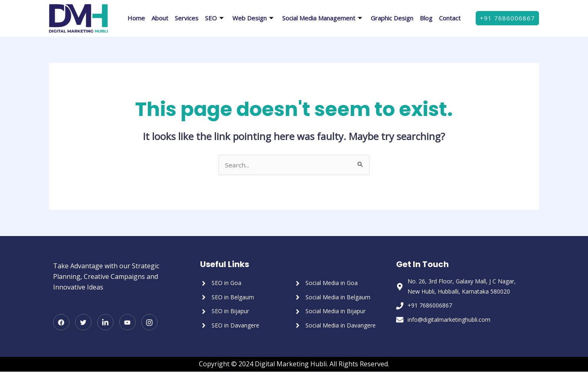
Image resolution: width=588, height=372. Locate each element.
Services (187, 18)
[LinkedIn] (105, 323)
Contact (450, 18)
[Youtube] (127, 323)
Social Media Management (323, 18)
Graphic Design (392, 18)
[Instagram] (149, 323)
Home (136, 18)
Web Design (254, 18)
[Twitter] (83, 323)
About (160, 18)
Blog (426, 18)
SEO (215, 18)
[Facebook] (61, 323)
